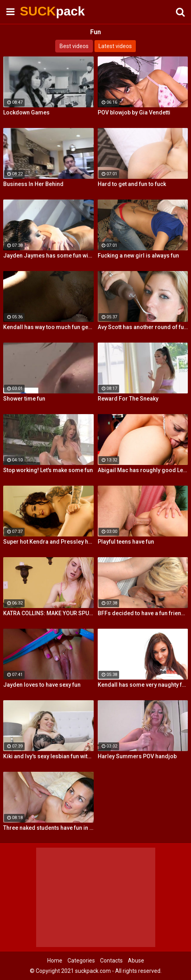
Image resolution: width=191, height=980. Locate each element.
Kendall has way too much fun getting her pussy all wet (48, 327)
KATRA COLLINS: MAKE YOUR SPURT (48, 613)
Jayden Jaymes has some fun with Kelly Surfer (48, 256)
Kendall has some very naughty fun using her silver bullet (143, 685)
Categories (81, 961)
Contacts (111, 961)
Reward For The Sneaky (128, 399)
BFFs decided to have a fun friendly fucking (143, 613)
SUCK (40, 11)
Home (55, 961)
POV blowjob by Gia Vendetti (134, 112)
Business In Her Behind (33, 184)
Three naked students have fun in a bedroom (48, 828)
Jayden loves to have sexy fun (42, 685)
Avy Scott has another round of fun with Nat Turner (143, 327)
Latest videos (115, 46)
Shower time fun (24, 399)
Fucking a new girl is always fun (138, 256)
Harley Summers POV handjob (137, 756)
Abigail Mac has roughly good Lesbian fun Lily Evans (143, 470)
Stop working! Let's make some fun (48, 470)
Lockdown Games (26, 112)
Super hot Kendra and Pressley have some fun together (48, 542)
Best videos (74, 46)
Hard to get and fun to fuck (132, 184)
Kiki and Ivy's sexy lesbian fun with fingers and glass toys (48, 756)
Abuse (136, 961)
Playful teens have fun (126, 542)
